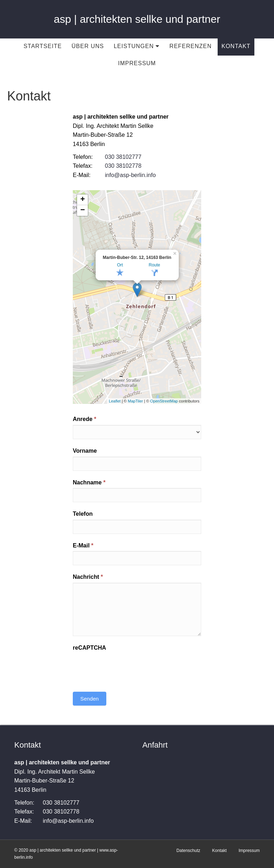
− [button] (83, 210)
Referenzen (191, 46)
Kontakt (236, 46)
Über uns (88, 46)
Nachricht (88, 577)
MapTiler (135, 401)
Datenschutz (189, 851)
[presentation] (127, 667)
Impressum (137, 63)
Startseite (43, 46)
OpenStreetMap (164, 401)
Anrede (85, 419)
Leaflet (115, 401)
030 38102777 (123, 157)
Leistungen (137, 46)
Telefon (83, 514)
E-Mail (83, 545)
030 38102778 (123, 166)
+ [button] (83, 200)
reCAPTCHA (89, 648)
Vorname (85, 451)
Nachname (89, 482)
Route (154, 265)
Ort (120, 265)
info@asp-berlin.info (130, 175)
